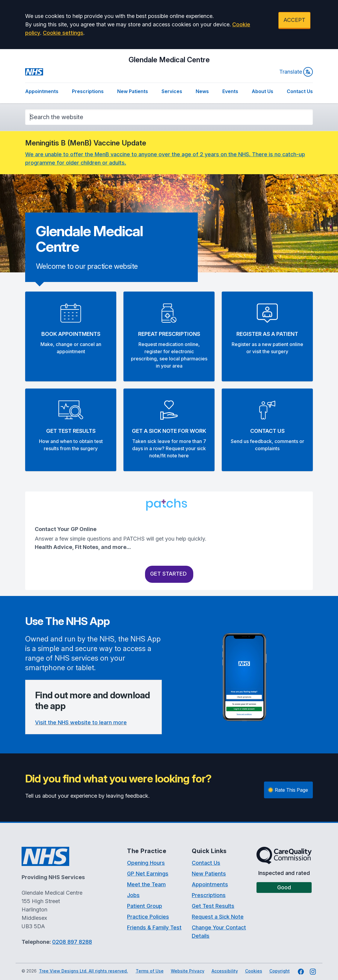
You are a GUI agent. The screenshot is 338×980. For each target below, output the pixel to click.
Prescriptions (88, 91)
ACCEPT (294, 20)
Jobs (133, 895)
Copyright (280, 971)
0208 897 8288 (72, 942)
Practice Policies (148, 917)
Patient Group (145, 906)
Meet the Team (146, 884)
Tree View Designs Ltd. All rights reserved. (83, 971)
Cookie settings (63, 33)
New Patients (133, 91)
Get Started (169, 574)
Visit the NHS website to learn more (81, 722)
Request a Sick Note (218, 917)
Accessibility (225, 971)
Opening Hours (146, 863)
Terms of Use (150, 971)
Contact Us (300, 91)
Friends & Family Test (154, 927)
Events (230, 91)
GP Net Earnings (148, 874)
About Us (262, 91)
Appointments (42, 91)
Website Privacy (188, 971)
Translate (296, 72)
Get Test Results (213, 906)
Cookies (254, 971)
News (202, 91)
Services (172, 91)
